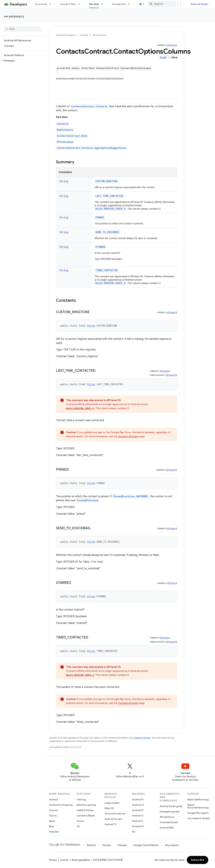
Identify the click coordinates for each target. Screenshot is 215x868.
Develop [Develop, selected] (94, 4)
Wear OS (109, 808)
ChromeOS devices (115, 814)
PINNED (100, 217)
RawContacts (65, 130)
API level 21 (172, 470)
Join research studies (198, 818)
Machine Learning (86, 805)
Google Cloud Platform (146, 845)
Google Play (119, 4)
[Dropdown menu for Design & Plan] (80, 4)
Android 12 (138, 816)
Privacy (81, 821)
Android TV (110, 824)
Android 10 (138, 826)
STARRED (100, 247)
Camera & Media (86, 816)
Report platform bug (198, 799)
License (64, 860)
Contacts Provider (128, 436)
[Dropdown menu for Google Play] (130, 4)
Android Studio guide (171, 806)
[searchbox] (23, 29)
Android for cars (113, 819)
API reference (14, 17)
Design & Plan (68, 4)
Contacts (63, 124)
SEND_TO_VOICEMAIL (107, 232)
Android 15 (138, 799)
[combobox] (165, 4)
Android (53, 799)
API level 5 (172, 45)
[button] (22, 61)
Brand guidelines (81, 860)
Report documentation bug (198, 806)
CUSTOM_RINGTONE (106, 181)
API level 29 (171, 375)
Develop (84, 35)
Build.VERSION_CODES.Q (110, 209)
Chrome (107, 845)
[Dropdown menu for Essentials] (52, 4)
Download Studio (169, 822)
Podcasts (54, 832)
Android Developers (66, 35)
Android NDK (167, 828)
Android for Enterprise (61, 805)
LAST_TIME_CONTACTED (109, 196)
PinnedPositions (88, 500)
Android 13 (138, 810)
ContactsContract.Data (72, 136)
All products (172, 845)
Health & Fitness (85, 810)
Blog (145, 4)
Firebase (122, 845)
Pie (133, 832)
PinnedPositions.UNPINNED (131, 496)
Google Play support (198, 813)
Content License (142, 738)
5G (78, 826)
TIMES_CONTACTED (106, 270)
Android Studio (200, 4)
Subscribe (198, 860)
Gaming (81, 799)
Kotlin (163, 57)
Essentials (41, 4)
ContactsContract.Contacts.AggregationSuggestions (92, 148)
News (52, 821)
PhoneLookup (65, 142)
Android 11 (138, 821)
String (64, 181)
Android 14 (138, 805)
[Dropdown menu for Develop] (103, 4)
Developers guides (169, 812)
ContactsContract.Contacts (89, 106)
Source (53, 816)
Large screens (112, 803)
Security (53, 810)
